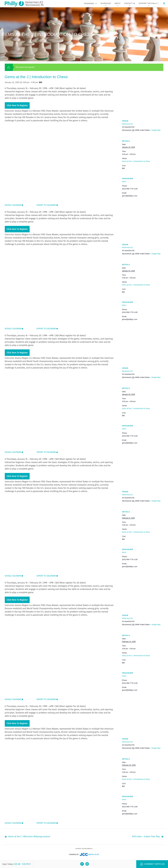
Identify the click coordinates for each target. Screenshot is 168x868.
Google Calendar (13, 205)
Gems (124, 182)
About (117, 3)
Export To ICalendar (46, 205)
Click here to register (17, 105)
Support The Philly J (148, 3)
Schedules (106, 3)
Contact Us (130, 3)
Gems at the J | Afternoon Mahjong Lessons (29, 837)
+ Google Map (155, 130)
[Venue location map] (143, 99)
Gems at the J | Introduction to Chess (136, 161)
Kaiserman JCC (127, 124)
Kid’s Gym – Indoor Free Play (146, 837)
